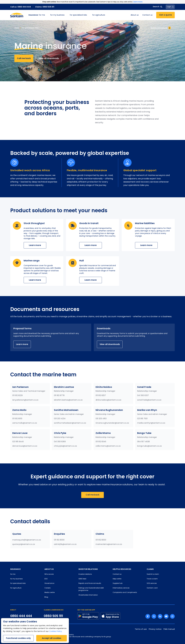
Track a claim (152, 579)
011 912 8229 (17, 396)
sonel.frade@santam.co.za (149, 400)
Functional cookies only (18, 638)
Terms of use (141, 629)
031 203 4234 (60, 419)
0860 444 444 (21, 616)
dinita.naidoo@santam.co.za (108, 400)
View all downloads (49, 58)
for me (37, 15)
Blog (46, 597)
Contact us (147, 15)
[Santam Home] (17, 15)
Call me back (24, 58)
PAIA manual (169, 629)
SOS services (152, 583)
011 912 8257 (101, 396)
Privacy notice (155, 629)
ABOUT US (49, 569)
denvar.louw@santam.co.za (25, 446)
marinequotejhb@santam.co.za (27, 540)
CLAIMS (150, 569)
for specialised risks (78, 15)
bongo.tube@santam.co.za (149, 446)
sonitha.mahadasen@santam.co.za (70, 423)
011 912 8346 (101, 442)
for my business (57, 15)
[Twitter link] (154, 616)
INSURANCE (15, 569)
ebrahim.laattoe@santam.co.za (68, 400)
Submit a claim (153, 574)
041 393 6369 (60, 442)
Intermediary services (121, 588)
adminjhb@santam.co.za (65, 544)
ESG (46, 579)
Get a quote (165, 15)
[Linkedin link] (160, 616)
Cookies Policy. (56, 631)
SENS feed (82, 579)
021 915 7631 (142, 419)
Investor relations (85, 574)
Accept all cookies (52, 638)
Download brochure (161, 28)
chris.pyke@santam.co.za (65, 446)
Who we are (49, 574)
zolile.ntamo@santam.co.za (108, 446)
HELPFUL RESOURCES (122, 569)
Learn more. (138, 2)
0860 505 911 (53, 616)
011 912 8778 (59, 396)
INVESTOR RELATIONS (88, 569)
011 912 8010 (17, 419)
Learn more (35, 245)
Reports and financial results (90, 583)
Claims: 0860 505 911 (45, 7)
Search (157, 7)
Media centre (50, 593)
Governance (49, 583)
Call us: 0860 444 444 (21, 7)
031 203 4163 (101, 419)
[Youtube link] (166, 616)
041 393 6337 (143, 396)
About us (135, 15)
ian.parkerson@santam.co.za (25, 400)
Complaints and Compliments (125, 593)
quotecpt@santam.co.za (24, 544)
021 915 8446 (18, 442)
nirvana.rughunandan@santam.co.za (112, 423)
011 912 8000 (59, 540)
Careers (48, 588)
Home (17, 28)
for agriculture (99, 15)
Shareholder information (88, 595)
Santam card (152, 588)
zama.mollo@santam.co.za (25, 423)
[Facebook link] (148, 616)
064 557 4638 (143, 442)
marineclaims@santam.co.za (109, 544)
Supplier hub (118, 583)
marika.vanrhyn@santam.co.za (151, 423)
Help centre (117, 579)
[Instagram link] (172, 616)
